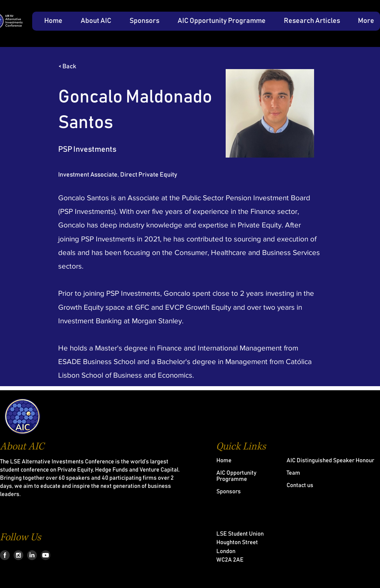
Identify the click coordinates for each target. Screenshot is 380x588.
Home (224, 461)
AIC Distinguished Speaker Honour (330, 461)
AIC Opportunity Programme (236, 476)
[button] (93, 21)
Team (293, 473)
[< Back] (84, 66)
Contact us (300, 485)
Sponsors (229, 492)
